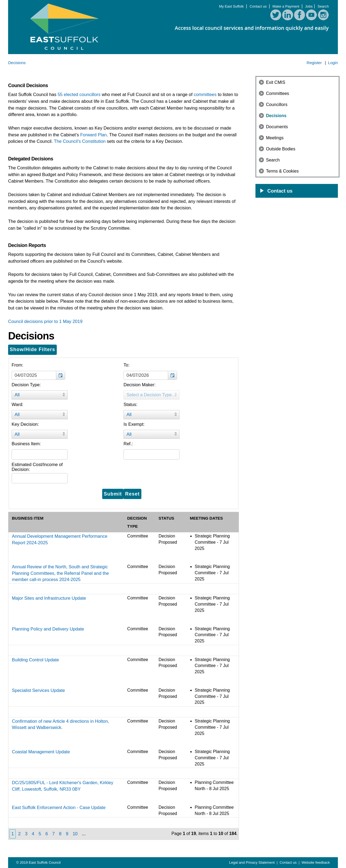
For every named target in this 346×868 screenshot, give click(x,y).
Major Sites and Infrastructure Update (49, 598)
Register (314, 63)
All (41, 395)
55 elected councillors (79, 94)
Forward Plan (94, 135)
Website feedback (316, 862)
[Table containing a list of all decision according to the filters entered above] (124, 676)
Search (323, 6)
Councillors (277, 105)
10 (75, 834)
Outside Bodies (281, 149)
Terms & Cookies (282, 171)
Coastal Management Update (41, 752)
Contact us (259, 6)
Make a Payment (286, 6)
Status (166, 518)
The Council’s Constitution (80, 141)
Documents (277, 127)
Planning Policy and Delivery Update (48, 629)
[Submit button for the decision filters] (113, 494)
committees (205, 94)
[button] (60, 375)
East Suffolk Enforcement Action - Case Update (59, 807)
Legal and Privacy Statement (252, 862)
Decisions (276, 116)
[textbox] (38, 375)
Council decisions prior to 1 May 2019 (45, 321)
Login (333, 63)
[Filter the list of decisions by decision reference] (152, 454)
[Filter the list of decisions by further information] (40, 478)
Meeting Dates (206, 518)
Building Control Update (35, 660)
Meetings (275, 138)
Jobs (309, 6)
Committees (277, 93)
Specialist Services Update (38, 690)
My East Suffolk (232, 6)
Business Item (28, 518)
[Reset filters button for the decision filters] (132, 494)
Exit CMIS (276, 82)
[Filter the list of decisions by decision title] (40, 454)
